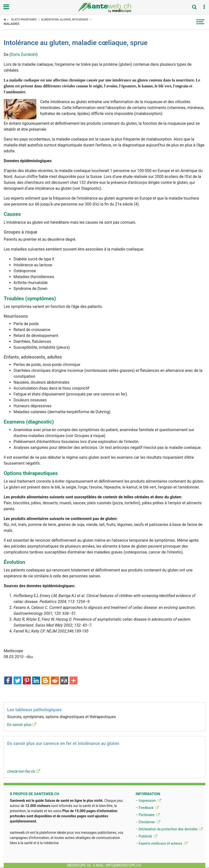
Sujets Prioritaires (24, 20)
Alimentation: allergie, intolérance (65, 20)
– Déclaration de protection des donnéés (169, 829)
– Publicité (146, 836)
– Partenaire (148, 815)
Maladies (12, 24)
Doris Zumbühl (23, 55)
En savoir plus (22, 725)
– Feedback (147, 808)
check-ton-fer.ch (24, 771)
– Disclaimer (148, 822)
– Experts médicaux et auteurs (161, 843)
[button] (204, 7)
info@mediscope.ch (123, 865)
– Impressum (148, 801)
